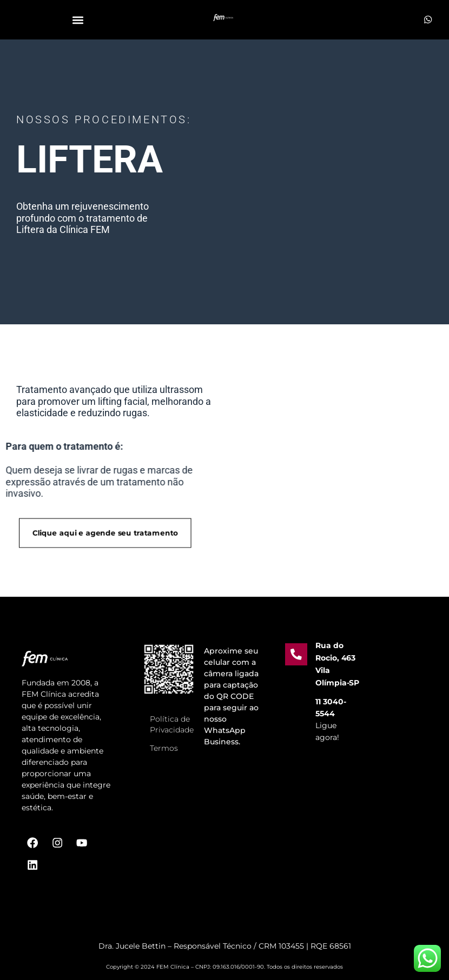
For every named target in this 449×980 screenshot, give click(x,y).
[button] (78, 20)
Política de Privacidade (172, 716)
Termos (164, 739)
